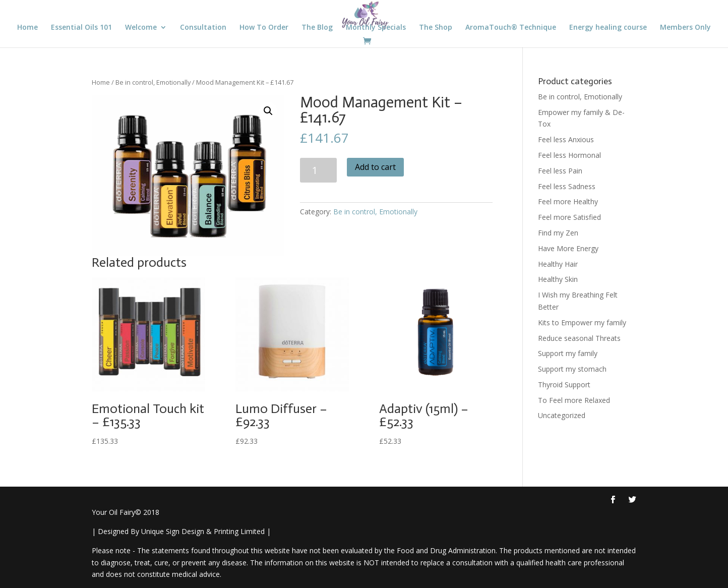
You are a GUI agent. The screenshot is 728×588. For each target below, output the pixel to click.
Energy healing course (608, 28)
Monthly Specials (376, 28)
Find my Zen (558, 233)
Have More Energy (568, 248)
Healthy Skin (558, 279)
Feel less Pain (560, 171)
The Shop (436, 28)
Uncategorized (562, 415)
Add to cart (375, 167)
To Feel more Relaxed (574, 400)
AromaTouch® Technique (511, 28)
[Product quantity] (318, 170)
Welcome (141, 28)
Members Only (685, 28)
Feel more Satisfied (569, 217)
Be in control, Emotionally (153, 82)
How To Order (264, 28)
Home (27, 28)
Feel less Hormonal (569, 155)
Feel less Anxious (566, 139)
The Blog (317, 28)
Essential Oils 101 (81, 28)
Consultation (203, 28)
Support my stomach (572, 369)
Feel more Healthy (568, 201)
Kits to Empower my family (582, 322)
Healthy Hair (558, 264)
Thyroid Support (564, 385)
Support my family (568, 353)
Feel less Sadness (567, 186)
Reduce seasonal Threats (579, 338)
